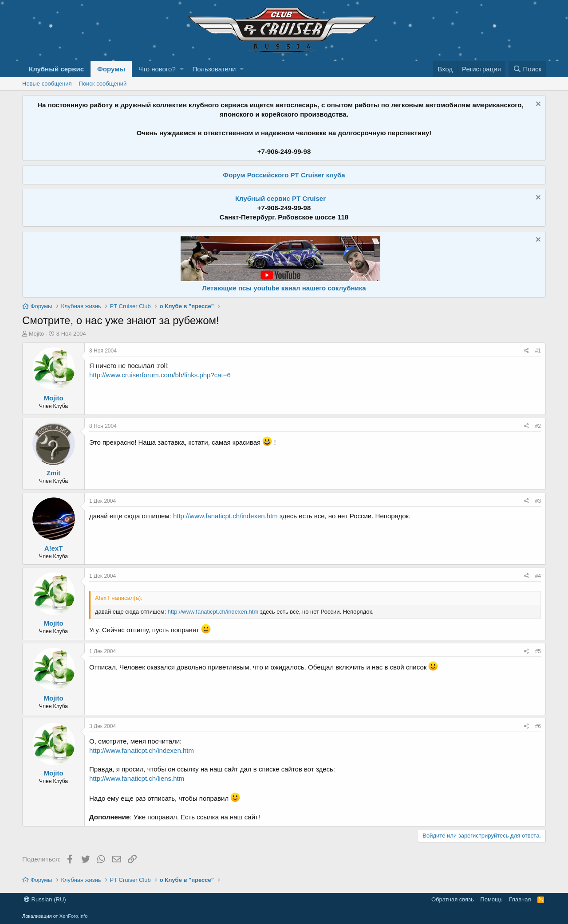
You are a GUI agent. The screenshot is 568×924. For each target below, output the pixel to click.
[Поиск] (527, 69)
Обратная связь (453, 899)
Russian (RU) (45, 899)
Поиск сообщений (103, 84)
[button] (182, 69)
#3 (538, 501)
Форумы (111, 69)
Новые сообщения (47, 84)
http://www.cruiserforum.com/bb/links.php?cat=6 (160, 375)
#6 (538, 726)
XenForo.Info (74, 916)
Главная (520, 899)
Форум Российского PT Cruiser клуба (284, 175)
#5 (538, 651)
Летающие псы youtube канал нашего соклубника (284, 288)
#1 (538, 351)
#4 (538, 576)
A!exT (54, 548)
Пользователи (214, 69)
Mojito (37, 334)
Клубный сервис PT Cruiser (280, 198)
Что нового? (157, 69)
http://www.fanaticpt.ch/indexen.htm (225, 516)
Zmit (54, 473)
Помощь (491, 899)
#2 (538, 426)
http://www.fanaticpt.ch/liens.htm (137, 778)
